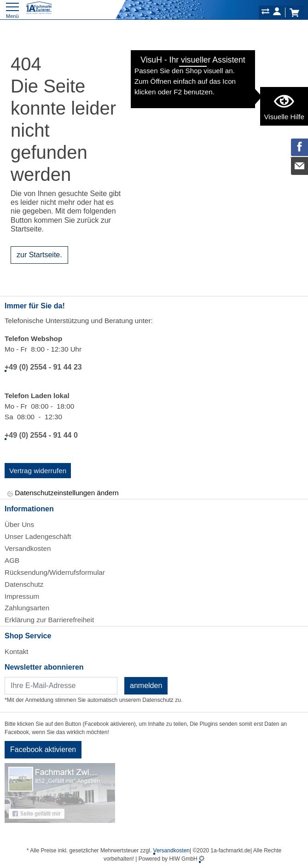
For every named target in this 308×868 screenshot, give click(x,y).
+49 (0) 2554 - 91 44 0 (41, 435)
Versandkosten (28, 548)
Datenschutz (24, 584)
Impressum (22, 596)
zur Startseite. (39, 255)
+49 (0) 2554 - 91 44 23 (43, 367)
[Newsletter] (61, 686)
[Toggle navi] (12, 9)
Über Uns (19, 524)
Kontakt (17, 651)
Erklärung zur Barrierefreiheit (49, 620)
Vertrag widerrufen (38, 471)
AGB (12, 560)
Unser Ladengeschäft (38, 536)
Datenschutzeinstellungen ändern (63, 494)
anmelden (146, 686)
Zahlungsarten (27, 608)
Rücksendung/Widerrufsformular (55, 572)
